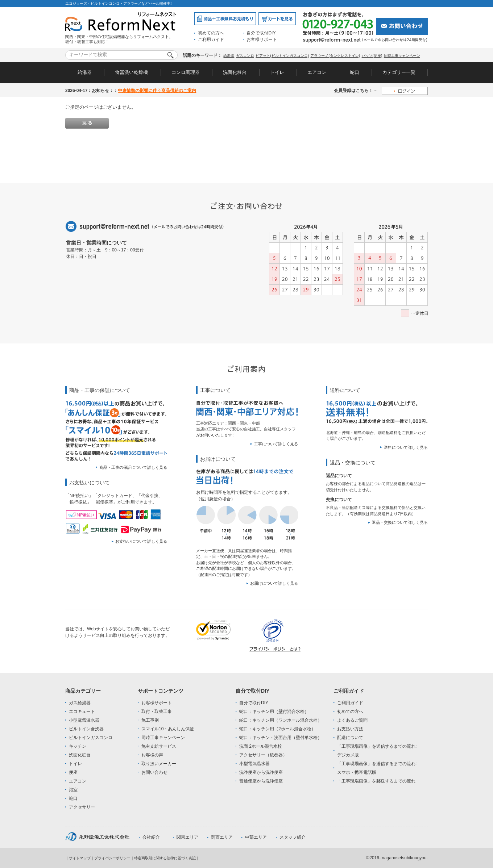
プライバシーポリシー (112, 858)
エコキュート (82, 711)
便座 (73, 772)
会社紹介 (151, 837)
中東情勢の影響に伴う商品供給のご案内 (157, 91)
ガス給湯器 (80, 703)
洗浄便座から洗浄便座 (261, 772)
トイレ (277, 72)
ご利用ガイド (211, 39)
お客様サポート (262, 39)
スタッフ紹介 (293, 837)
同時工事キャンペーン (402, 56)
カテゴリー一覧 (399, 72)
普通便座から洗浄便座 (261, 781)
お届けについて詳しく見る (274, 583)
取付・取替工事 (157, 711)
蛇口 (355, 72)
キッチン (78, 746)
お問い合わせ (154, 772)
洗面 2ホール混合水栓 (261, 746)
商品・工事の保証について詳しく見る (133, 467)
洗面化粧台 (235, 72)
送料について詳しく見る (406, 447)
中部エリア (256, 837)
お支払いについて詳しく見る (141, 541)
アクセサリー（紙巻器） (263, 755)
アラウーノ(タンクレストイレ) (335, 56)
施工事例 (150, 720)
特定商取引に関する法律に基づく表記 (165, 858)
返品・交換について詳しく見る (400, 522)
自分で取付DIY (261, 33)
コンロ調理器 (186, 72)
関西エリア (222, 837)
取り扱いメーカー (159, 764)
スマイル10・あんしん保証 (168, 729)
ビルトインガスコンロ (91, 738)
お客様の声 (152, 755)
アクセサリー (82, 807)
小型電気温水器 (84, 720)
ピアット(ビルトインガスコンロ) (282, 56)
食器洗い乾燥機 (131, 72)
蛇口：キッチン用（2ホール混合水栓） (277, 729)
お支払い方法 (350, 729)
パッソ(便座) (372, 56)
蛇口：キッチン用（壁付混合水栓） (274, 711)
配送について (350, 738)
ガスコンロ (245, 56)
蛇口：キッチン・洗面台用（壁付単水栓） (281, 738)
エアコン (317, 72)
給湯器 (229, 56)
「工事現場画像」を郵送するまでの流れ (376, 781)
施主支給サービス (159, 746)
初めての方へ (211, 33)
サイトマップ (80, 858)
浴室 (73, 790)
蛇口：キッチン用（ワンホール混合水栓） (281, 720)
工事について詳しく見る (276, 444)
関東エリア (187, 837)
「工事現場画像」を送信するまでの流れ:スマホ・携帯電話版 (377, 768)
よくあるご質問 (352, 720)
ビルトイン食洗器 (86, 729)
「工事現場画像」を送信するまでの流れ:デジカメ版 (377, 751)
